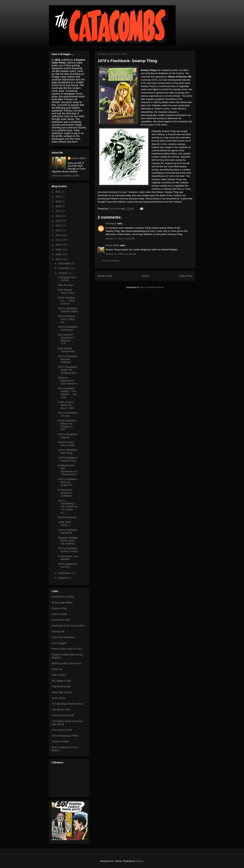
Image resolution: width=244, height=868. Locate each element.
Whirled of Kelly (60, 742)
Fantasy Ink (58, 631)
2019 (59, 201)
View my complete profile (65, 176)
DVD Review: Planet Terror (66, 291)
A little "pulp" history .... (65, 524)
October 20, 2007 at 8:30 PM (120, 239)
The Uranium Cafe (62, 730)
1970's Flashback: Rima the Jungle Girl (68, 482)
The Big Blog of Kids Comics (67, 704)
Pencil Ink (57, 669)
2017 (59, 211)
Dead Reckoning (67, 517)
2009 (59, 250)
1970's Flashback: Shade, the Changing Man (68, 370)
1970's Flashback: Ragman (68, 436)
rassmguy (111, 223)
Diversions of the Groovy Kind (68, 626)
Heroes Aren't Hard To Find (67, 649)
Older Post (186, 276)
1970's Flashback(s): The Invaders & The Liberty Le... (67, 507)
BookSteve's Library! (63, 597)
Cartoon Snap (59, 608)
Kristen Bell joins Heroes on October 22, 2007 (67, 425)
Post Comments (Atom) (152, 287)
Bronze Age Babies (62, 602)
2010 (59, 245)
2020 (59, 197)
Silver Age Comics (62, 692)
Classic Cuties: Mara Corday (66, 444)
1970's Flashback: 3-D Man (68, 414)
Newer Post (105, 276)
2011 (59, 240)
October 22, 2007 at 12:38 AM (121, 254)
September (65, 573)
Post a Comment (111, 261)
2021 (59, 192)
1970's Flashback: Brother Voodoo (68, 550)
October (63, 273)
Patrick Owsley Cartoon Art (67, 663)
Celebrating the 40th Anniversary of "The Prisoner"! (67, 470)
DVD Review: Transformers (66, 350)
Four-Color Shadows (63, 637)
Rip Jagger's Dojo (61, 681)
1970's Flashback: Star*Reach (68, 328)
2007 (59, 259)
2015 (59, 221)
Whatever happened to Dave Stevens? (67, 381)
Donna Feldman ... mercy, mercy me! (68, 319)
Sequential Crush (61, 686)
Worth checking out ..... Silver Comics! (66, 301)
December (64, 263)
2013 (59, 230)
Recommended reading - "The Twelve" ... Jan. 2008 (67, 393)
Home (146, 276)
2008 (59, 254)
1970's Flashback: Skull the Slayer (68, 310)
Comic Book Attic (61, 620)
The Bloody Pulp (61, 710)
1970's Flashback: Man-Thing (68, 451)
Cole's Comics (60, 614)
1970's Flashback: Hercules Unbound (68, 359)
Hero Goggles (59, 643)
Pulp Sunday (59, 675)
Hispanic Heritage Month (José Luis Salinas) (68, 541)
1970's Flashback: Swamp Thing (68, 459)
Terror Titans (59, 698)
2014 (59, 225)
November (64, 268)
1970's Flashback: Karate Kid (68, 531)
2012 (59, 235)
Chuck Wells (112, 245)
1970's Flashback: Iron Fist (68, 566)
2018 (59, 206)
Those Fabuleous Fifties (65, 736)
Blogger (139, 861)
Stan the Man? (66, 285)
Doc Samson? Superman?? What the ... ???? (66, 339)
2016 (59, 216)
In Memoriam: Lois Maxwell (68, 558)
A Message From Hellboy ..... (67, 279)
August (63, 578)
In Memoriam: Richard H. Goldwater (65, 493)
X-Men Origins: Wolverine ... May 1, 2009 (66, 405)
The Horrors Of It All (63, 715)
